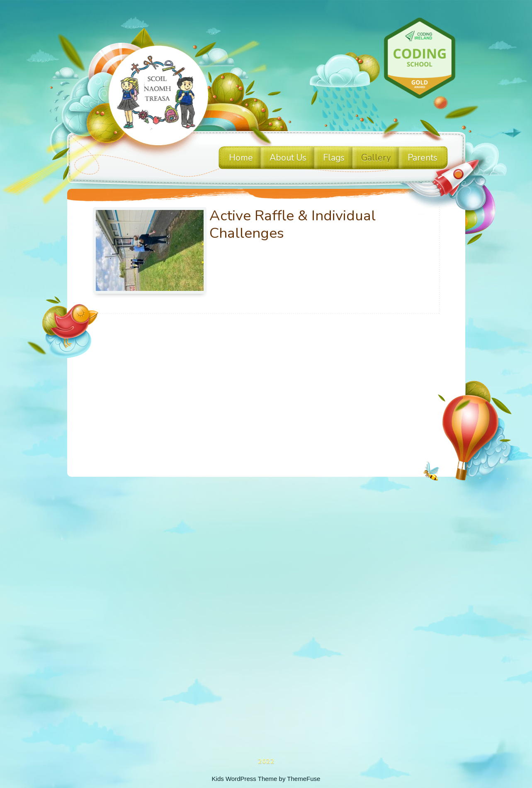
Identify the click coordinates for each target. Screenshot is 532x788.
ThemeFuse (304, 779)
